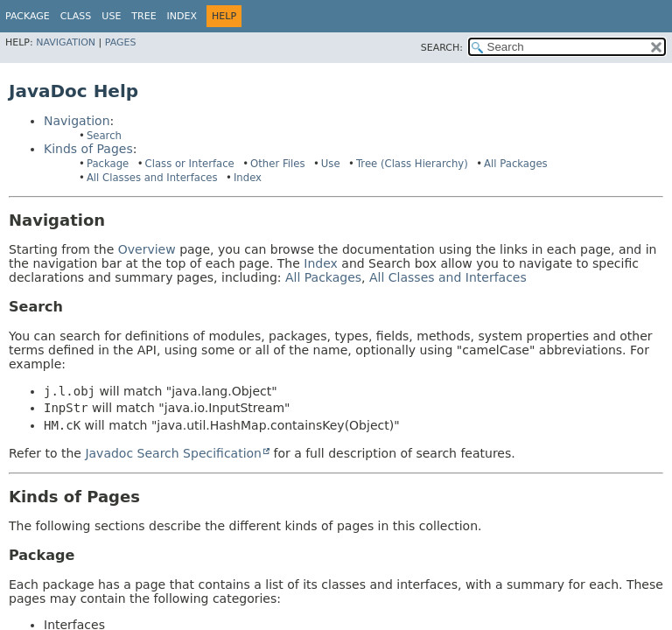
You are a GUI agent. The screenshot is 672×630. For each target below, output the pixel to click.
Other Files (277, 164)
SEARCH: (442, 48)
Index (182, 16)
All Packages (516, 164)
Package (28, 16)
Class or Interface (190, 164)
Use (331, 164)
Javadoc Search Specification (173, 453)
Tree (143, 16)
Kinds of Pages (88, 149)
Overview (147, 249)
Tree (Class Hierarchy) (412, 164)
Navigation (66, 42)
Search (104, 136)
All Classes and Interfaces (152, 178)
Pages (121, 42)
